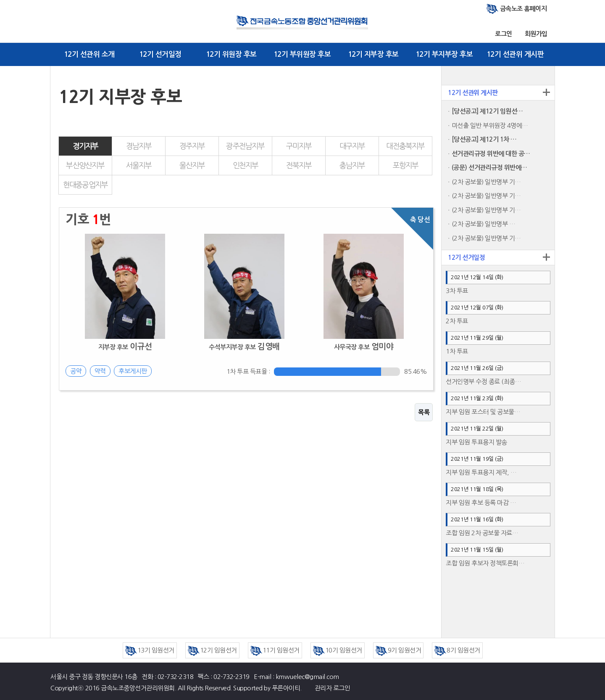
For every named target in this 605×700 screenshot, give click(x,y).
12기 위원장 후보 (231, 54)
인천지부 (246, 166)
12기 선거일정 (160, 54)
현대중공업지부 (85, 185)
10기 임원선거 (338, 650)
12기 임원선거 (212, 650)
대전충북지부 (405, 146)
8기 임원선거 (457, 650)
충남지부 (352, 166)
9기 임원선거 (399, 650)
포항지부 (406, 166)
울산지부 (192, 166)
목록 (424, 412)
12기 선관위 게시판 (515, 54)
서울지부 (139, 166)
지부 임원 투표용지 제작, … (481, 472)
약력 (100, 371)
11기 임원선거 (275, 650)
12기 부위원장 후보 (302, 54)
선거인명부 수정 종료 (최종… (483, 382)
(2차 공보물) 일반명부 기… (486, 182)
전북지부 (299, 166)
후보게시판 (133, 371)
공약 (76, 371)
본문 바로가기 (0, 0)
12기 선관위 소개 (89, 54)
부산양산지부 (85, 166)
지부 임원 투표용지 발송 (476, 442)
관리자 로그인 (333, 688)
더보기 (546, 92)
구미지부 (299, 146)
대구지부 (352, 146)
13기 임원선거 (150, 650)
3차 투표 (457, 291)
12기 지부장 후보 (373, 54)
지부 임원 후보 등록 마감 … (481, 503)
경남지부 (139, 146)
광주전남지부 (245, 146)
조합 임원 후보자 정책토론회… (485, 563)
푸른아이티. (287, 688)
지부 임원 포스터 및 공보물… (483, 412)
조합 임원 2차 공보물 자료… (482, 533)
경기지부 (85, 146)
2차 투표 (457, 321)
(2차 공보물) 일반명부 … (484, 224)
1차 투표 (457, 351)
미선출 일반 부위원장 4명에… (490, 125)
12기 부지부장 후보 (444, 54)
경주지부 (192, 146)
